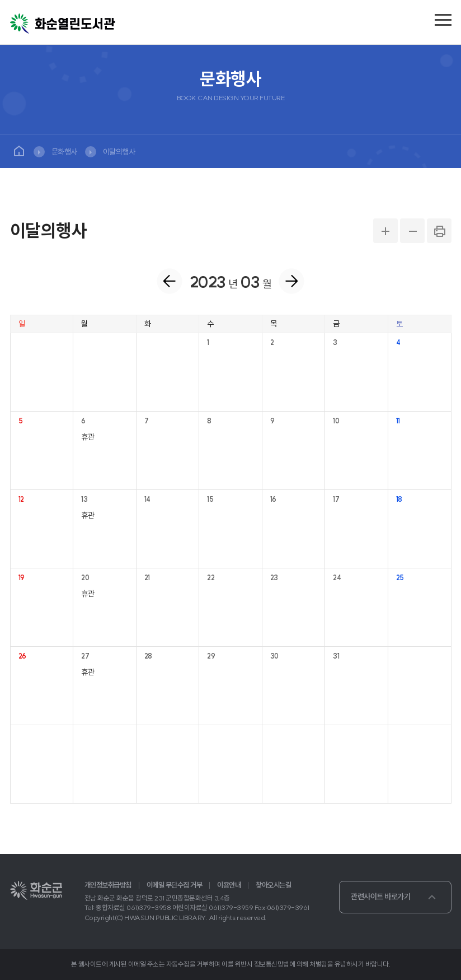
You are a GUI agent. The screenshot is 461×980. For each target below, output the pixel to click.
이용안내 (229, 885)
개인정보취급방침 (108, 885)
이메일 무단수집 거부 (175, 885)
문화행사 (64, 152)
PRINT (439, 231)
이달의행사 (119, 152)
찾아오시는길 (273, 885)
